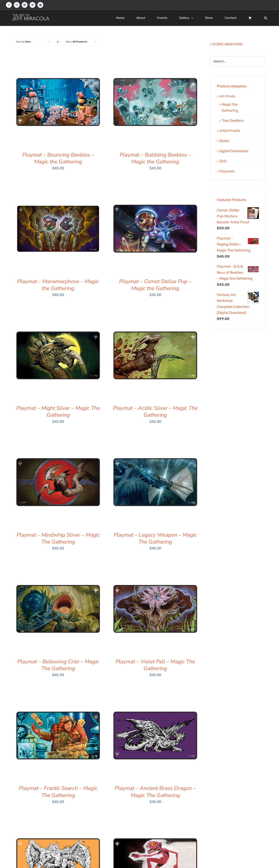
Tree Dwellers (233, 121)
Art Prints (227, 96)
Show (76, 42)
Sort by (24, 42)
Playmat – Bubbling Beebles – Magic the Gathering (155, 158)
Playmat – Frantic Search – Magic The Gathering (58, 792)
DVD (223, 161)
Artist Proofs (230, 131)
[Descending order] (58, 42)
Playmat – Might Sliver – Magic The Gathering (58, 412)
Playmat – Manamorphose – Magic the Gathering (58, 285)
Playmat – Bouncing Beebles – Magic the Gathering (58, 158)
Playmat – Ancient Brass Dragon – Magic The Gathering (155, 792)
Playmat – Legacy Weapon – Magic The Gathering (155, 538)
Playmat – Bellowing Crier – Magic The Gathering (58, 665)
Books (224, 141)
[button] (266, 18)
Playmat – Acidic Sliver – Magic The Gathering (155, 412)
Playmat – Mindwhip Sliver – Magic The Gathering (58, 538)
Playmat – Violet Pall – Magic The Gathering (155, 665)
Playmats (227, 171)
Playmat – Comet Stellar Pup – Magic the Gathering (155, 285)
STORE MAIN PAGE (228, 44)
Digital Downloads (234, 151)
